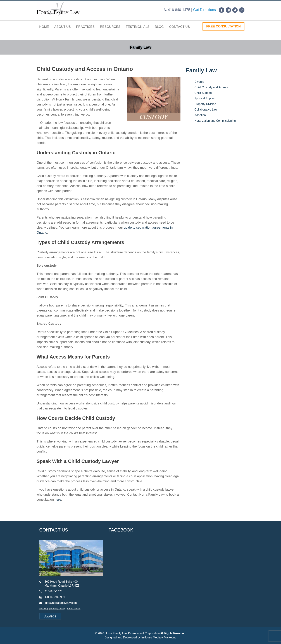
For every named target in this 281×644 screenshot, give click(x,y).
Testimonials (138, 27)
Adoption (200, 115)
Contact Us (179, 27)
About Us (63, 27)
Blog (159, 27)
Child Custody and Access (211, 87)
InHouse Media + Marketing (159, 637)
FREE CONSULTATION (223, 26)
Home (44, 27)
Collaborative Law (206, 110)
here (58, 500)
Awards (50, 616)
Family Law (141, 47)
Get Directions (205, 10)
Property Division (205, 104)
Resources (110, 27)
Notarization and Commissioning (215, 121)
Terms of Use (74, 609)
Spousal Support (205, 98)
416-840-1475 (179, 10)
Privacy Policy (58, 609)
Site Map (44, 609)
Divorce (199, 82)
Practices (85, 27)
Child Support (203, 93)
